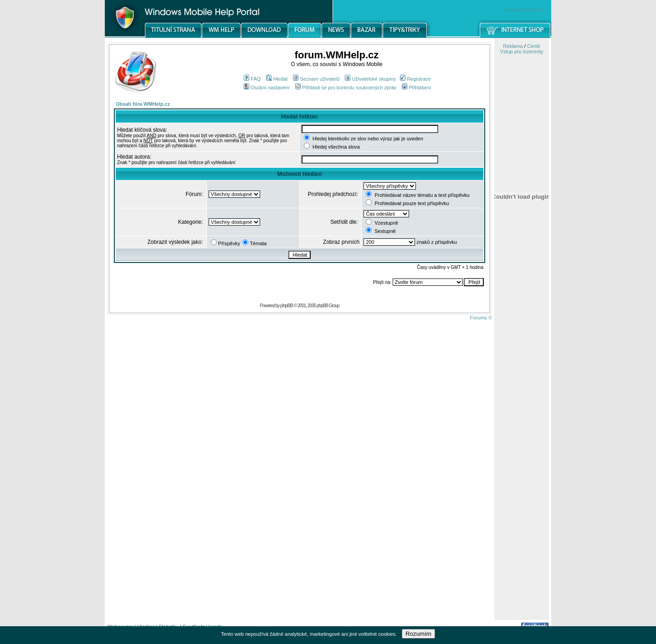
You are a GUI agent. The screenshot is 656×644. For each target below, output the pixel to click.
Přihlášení (416, 88)
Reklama (513, 46)
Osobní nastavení (267, 88)
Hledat (277, 79)
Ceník (534, 46)
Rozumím (418, 634)
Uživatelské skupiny (370, 79)
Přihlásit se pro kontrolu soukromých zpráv (346, 88)
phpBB (287, 305)
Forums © (481, 318)
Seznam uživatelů (316, 79)
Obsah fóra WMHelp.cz (143, 104)
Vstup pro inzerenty (522, 52)
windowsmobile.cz (525, 10)
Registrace (415, 79)
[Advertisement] (522, 475)
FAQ (252, 79)
